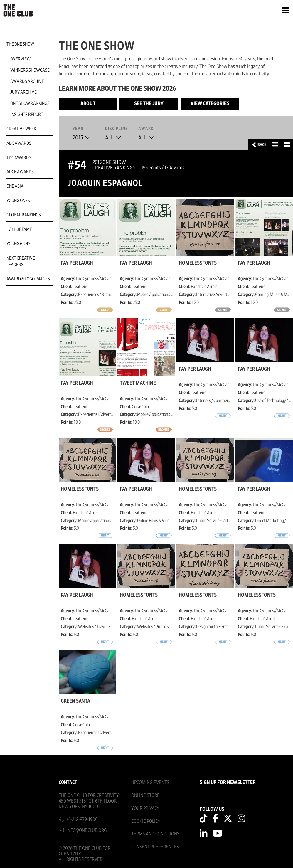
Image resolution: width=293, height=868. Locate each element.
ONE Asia (15, 186)
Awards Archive (27, 81)
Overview (20, 59)
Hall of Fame (19, 229)
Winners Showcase (30, 70)
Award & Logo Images (28, 279)
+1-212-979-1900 (82, 819)
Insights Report (27, 115)
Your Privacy (145, 808)
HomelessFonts (198, 263)
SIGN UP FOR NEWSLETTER (228, 783)
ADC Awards (19, 143)
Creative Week (21, 129)
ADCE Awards (20, 172)
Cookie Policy (146, 821)
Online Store (145, 795)
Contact (68, 782)
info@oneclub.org (87, 830)
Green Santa (75, 701)
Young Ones (18, 201)
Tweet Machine (138, 383)
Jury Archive (23, 92)
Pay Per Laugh (77, 263)
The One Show (20, 44)
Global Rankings (24, 215)
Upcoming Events (150, 782)
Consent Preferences (155, 847)
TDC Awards (19, 158)
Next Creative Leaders (21, 261)
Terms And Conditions (155, 834)
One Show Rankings (30, 103)
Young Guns (18, 244)
